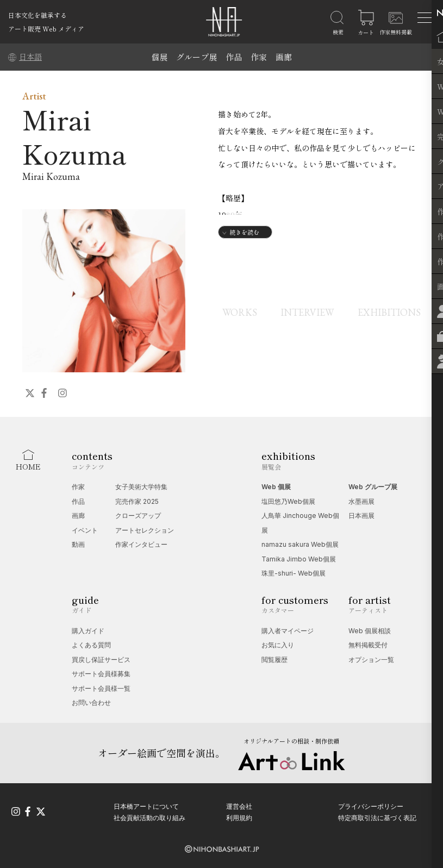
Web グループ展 (373, 487)
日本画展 (361, 516)
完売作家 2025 (137, 501)
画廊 (284, 57)
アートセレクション (145, 530)
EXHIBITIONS (389, 312)
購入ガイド (88, 631)
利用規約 (239, 818)
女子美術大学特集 (141, 487)
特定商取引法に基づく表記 (377, 818)
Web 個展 (276, 487)
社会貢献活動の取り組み (149, 818)
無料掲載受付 (368, 645)
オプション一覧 (371, 660)
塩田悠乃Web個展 (288, 501)
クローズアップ (138, 516)
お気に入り (278, 645)
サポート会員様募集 (101, 674)
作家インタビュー (141, 544)
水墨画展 (361, 501)
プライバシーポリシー (371, 806)
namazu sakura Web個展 (300, 544)
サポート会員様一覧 (101, 688)
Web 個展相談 (370, 631)
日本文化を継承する (38, 15)
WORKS (235, 312)
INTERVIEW (305, 312)
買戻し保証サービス (101, 660)
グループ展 (196, 57)
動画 (78, 544)
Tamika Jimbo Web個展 (299, 559)
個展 (159, 57)
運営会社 (239, 806)
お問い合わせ (91, 702)
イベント (85, 530)
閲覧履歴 (274, 660)
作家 (259, 57)
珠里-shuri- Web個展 (294, 573)
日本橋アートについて (146, 806)
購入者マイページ (288, 631)
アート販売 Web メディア (46, 29)
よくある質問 (91, 645)
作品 (234, 57)
